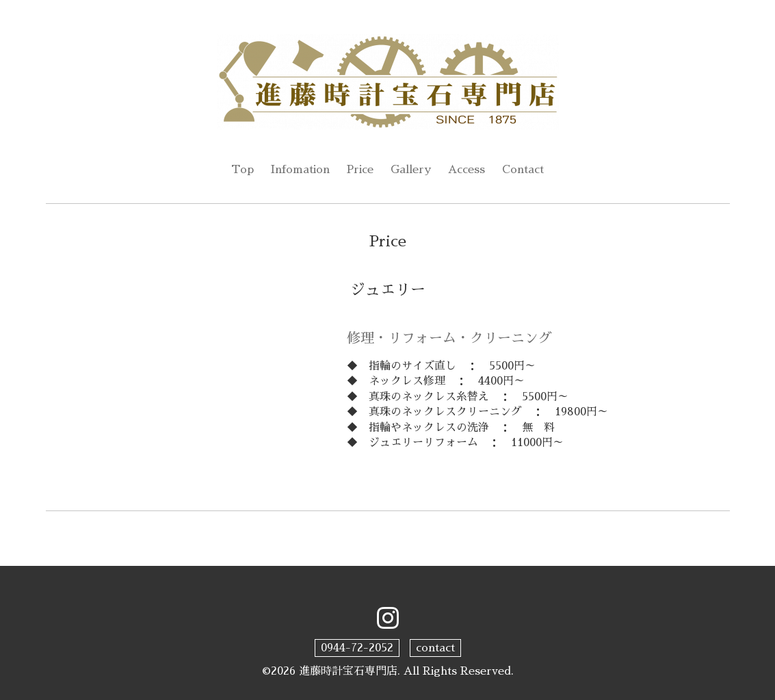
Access (467, 170)
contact (435, 648)
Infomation (300, 170)
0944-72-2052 (357, 648)
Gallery (411, 170)
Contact (523, 170)
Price (360, 170)
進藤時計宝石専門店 (348, 671)
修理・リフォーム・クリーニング (449, 338)
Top (242, 170)
